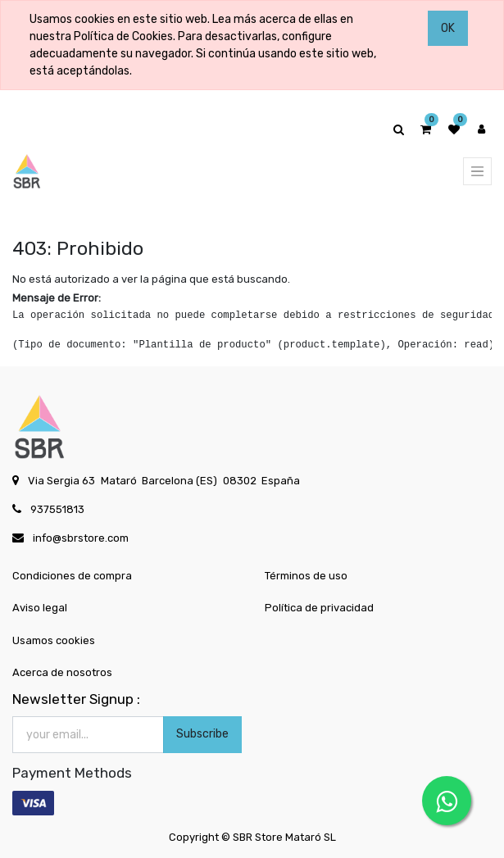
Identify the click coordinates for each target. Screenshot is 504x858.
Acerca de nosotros (62, 672)
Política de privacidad (319, 608)
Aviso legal (40, 608)
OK (448, 28)
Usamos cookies (54, 640)
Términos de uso (306, 576)
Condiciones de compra (72, 576)
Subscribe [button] (202, 734)
